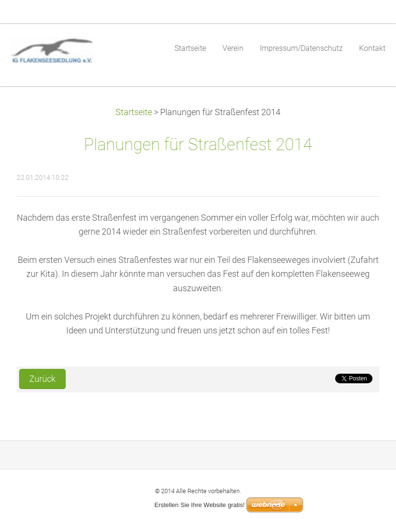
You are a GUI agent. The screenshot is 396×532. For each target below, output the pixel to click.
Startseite (134, 112)
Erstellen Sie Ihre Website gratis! (199, 505)
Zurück (42, 379)
